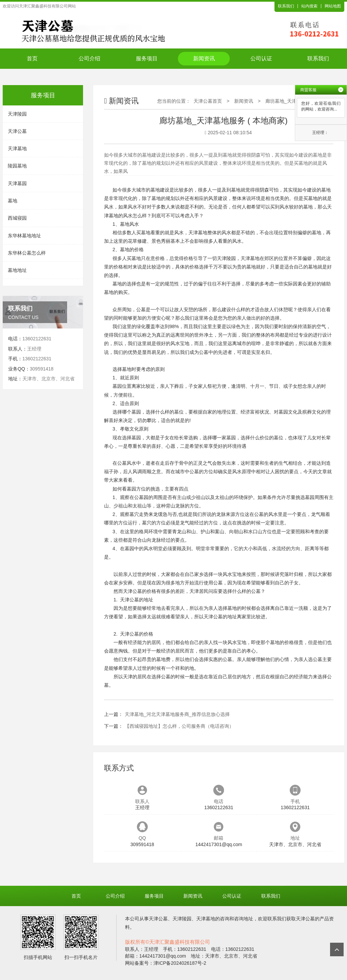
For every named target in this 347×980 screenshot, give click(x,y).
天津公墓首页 (208, 101)
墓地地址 (17, 270)
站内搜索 (309, 6)
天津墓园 (17, 183)
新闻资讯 (204, 58)
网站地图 (333, 6)
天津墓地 (17, 148)
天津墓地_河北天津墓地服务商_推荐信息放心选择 (177, 714)
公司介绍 (89, 58)
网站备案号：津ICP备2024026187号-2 (166, 963)
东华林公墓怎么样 (27, 253)
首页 (32, 58)
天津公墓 (17, 131)
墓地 (13, 201)
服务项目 (147, 58)
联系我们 (286, 6)
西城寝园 (17, 218)
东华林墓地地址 (24, 236)
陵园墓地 (17, 166)
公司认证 (261, 58)
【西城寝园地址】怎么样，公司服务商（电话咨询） (179, 726)
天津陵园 (17, 114)
